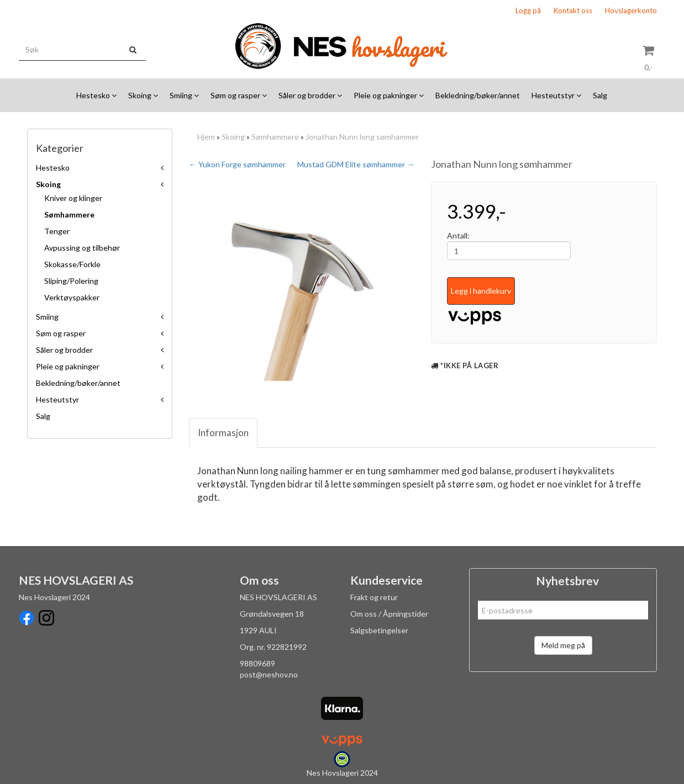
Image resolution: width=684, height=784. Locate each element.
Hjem (206, 137)
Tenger (57, 231)
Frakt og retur (374, 597)
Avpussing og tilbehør (82, 248)
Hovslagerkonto (631, 10)
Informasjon (223, 433)
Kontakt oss (573, 10)
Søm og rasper (61, 333)
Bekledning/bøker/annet (78, 383)
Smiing (47, 317)
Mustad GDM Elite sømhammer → (356, 164)
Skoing (48, 184)
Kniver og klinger (73, 198)
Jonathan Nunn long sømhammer (362, 137)
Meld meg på (563, 645)
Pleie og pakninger (68, 366)
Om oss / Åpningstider (389, 614)
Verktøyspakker (72, 297)
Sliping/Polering (71, 281)
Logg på (528, 10)
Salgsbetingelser (379, 630)
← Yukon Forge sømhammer (237, 164)
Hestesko (53, 168)
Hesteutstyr (57, 399)
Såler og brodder (64, 350)
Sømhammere (69, 214)
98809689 (257, 663)
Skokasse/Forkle (72, 264)
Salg (43, 416)
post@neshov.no (269, 674)
